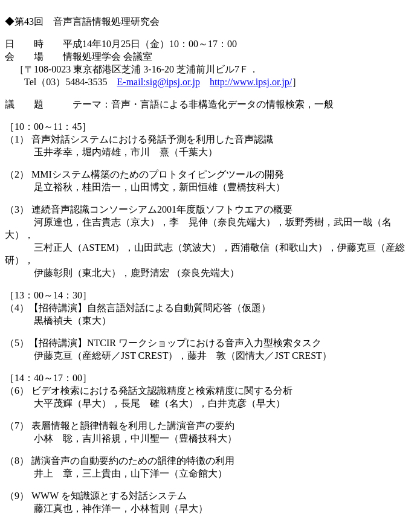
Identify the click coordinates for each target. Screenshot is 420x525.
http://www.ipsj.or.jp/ (251, 82)
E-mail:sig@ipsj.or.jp (159, 82)
